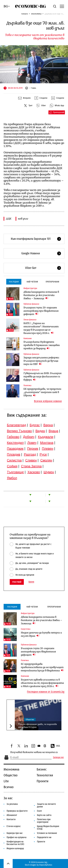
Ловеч (32, 443)
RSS (55, 746)
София (12, 466)
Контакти (11, 819)
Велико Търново (19, 431)
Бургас (35, 425)
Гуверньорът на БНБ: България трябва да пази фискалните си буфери (42, 377)
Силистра (14, 460)
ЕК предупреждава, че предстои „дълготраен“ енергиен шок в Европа (42, 392)
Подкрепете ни (44, 837)
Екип (39, 811)
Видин (40, 431)
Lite (6, 781)
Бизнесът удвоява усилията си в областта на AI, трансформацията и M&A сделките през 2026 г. (42, 683)
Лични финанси (30, 320)
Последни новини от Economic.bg (46, 692)
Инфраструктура (30, 288)
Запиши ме (58, 757)
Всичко (9, 787)
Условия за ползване (47, 833)
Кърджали (46, 437)
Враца (53, 431)
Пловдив (14, 454)
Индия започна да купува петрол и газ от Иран (41, 634)
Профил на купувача (17, 837)
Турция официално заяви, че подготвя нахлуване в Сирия (37, 726)
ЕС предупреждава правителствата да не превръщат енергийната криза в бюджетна (42, 667)
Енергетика (26, 629)
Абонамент (12, 815)
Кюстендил (15, 443)
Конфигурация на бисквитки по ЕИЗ (15, 843)
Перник (33, 449)
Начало (25, 14)
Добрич (29, 437)
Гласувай (17, 582)
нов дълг (23, 219)
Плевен (48, 449)
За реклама (12, 804)
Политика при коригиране (44, 821)
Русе (43, 454)
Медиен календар (15, 848)
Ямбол (12, 478)
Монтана (47, 443)
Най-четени (32, 282)
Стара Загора (31, 466)
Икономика (36, 14)
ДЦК (9, 219)
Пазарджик (15, 449)
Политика (27, 385)
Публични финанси (31, 304)
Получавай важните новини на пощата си (34, 752)
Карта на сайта (44, 815)
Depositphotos (46, 865)
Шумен (49, 472)
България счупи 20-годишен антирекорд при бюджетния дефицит (41, 311)
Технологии (45, 775)
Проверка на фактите (17, 811)
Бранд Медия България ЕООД (48, 828)
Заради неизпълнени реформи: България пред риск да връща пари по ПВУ (41, 361)
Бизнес (42, 769)
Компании (28, 338)
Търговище (15, 472)
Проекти (43, 781)
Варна (48, 425)
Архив (31, 582)
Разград (30, 454)
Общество (30, 720)
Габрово (13, 437)
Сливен (31, 460)
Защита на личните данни (46, 805)
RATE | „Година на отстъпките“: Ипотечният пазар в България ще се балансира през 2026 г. (41, 328)
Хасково (34, 472)
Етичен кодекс (14, 826)
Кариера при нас (15, 833)
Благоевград (17, 425)
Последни (14, 282)
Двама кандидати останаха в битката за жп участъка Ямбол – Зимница (41, 295)
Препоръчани (52, 282)
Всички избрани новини (48, 401)
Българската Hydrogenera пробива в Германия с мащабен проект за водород (42, 345)
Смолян (46, 460)
